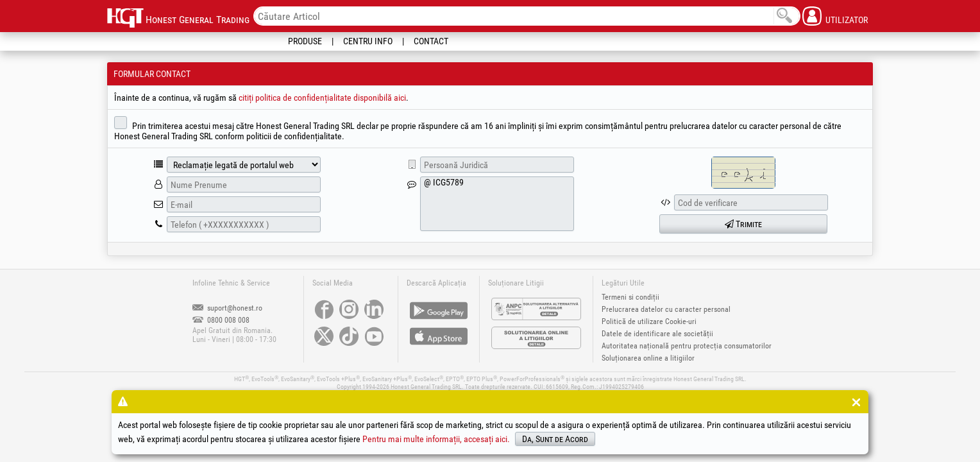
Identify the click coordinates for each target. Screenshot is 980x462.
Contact (431, 41)
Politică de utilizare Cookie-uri (649, 321)
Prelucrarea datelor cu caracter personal (666, 309)
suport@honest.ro (227, 308)
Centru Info (368, 41)
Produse (305, 41)
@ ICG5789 (497, 204)
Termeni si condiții (630, 297)
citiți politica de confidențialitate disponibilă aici (322, 98)
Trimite (743, 224)
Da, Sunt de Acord (555, 439)
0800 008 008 (221, 320)
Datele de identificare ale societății (657, 334)
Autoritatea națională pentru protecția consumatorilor (687, 346)
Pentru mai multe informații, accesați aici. (436, 439)
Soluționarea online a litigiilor (648, 358)
